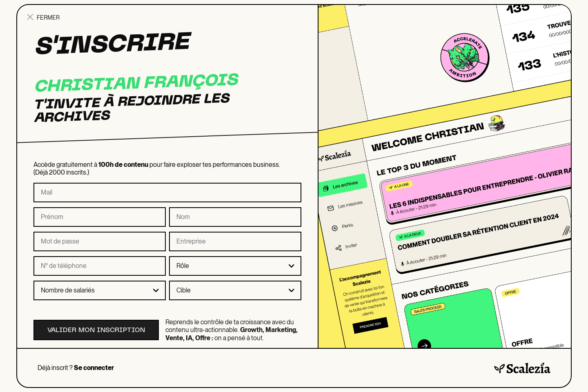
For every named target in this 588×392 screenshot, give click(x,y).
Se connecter (94, 368)
